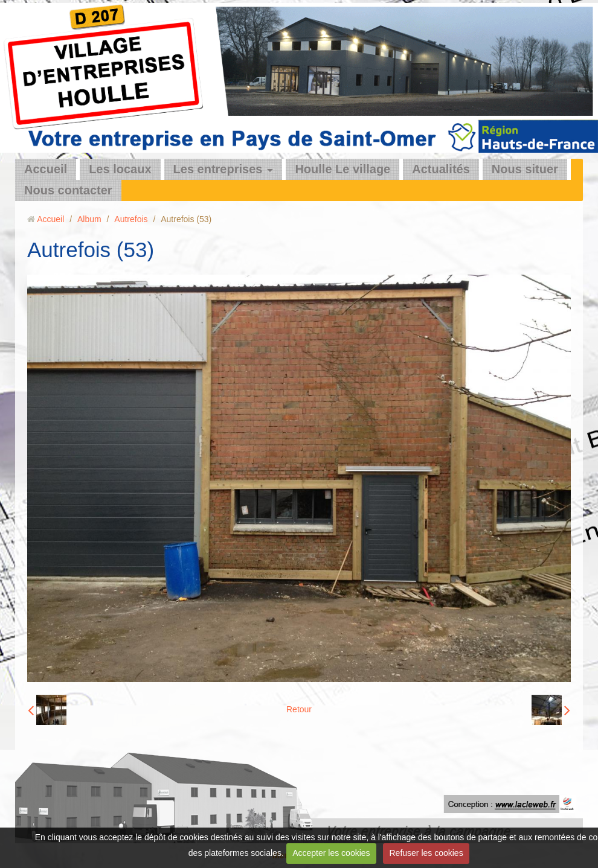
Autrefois (131, 219)
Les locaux (120, 169)
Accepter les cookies (331, 853)
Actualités (441, 169)
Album (89, 219)
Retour (299, 709)
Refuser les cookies (426, 853)
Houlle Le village (342, 169)
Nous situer (525, 169)
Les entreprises (218, 169)
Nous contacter (68, 190)
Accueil (46, 169)
